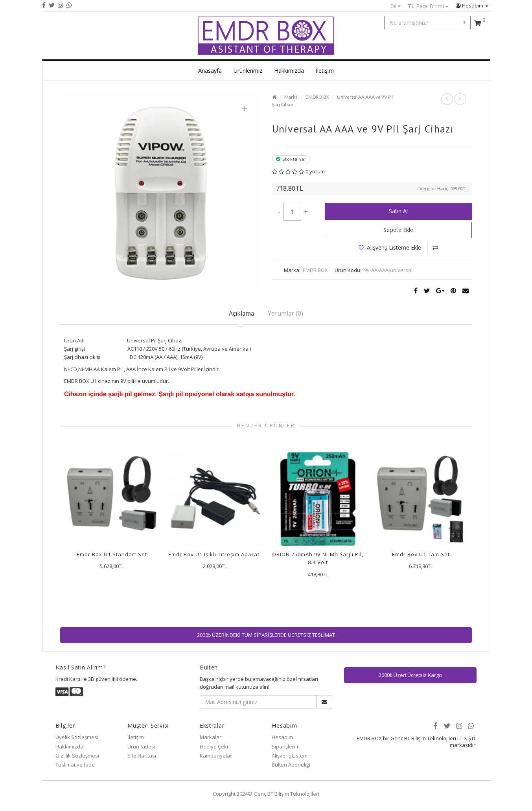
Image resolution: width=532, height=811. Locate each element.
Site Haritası (142, 756)
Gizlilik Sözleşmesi (77, 756)
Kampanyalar (216, 756)
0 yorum (315, 171)
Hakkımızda (289, 71)
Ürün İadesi (141, 747)
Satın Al (398, 211)
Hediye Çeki (214, 747)
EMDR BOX (317, 97)
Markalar (211, 737)
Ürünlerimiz (248, 71)
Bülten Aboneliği (291, 765)
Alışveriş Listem (290, 756)
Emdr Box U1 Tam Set (421, 554)
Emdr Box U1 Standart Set (112, 554)
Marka (291, 97)
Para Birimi (428, 6)
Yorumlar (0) (285, 313)
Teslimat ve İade (75, 765)
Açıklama (241, 313)
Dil (396, 6)
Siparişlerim (286, 747)
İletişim (325, 71)
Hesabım (472, 6)
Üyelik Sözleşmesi (77, 737)
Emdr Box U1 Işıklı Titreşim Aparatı (215, 554)
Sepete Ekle (398, 230)
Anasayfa (210, 71)
